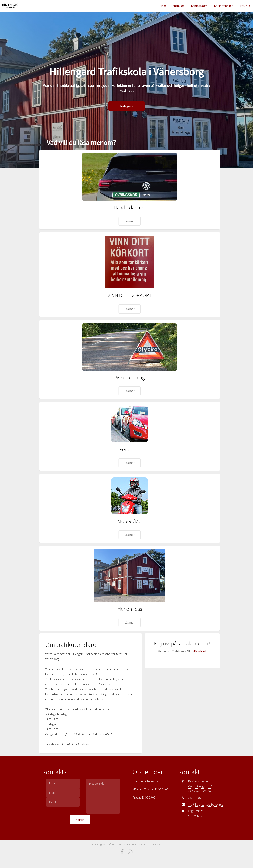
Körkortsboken (224, 6)
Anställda (179, 6)
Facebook (200, 651)
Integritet (156, 845)
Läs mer (129, 221)
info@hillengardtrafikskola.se (206, 805)
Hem (163, 6)
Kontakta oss (199, 6)
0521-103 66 (195, 798)
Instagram (127, 106)
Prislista (245, 6)
